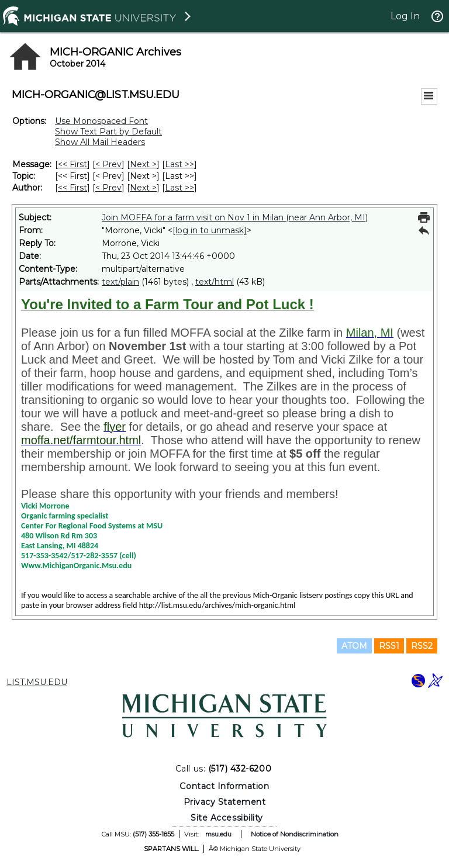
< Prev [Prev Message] (108, 164)
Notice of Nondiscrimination (295, 834)
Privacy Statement (225, 802)
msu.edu (218, 834)
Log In (405, 16)
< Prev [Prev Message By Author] (108, 188)
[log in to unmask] (210, 230)
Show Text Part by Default (108, 132)
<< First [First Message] (72, 164)
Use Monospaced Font (101, 121)
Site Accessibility (227, 818)
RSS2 (422, 646)
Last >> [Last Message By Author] (179, 188)
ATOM (354, 646)
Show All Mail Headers (100, 142)
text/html (215, 282)
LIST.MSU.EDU (37, 682)
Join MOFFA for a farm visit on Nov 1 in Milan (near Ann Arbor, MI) (235, 217)
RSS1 (389, 646)
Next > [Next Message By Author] (143, 188)
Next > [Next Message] (143, 164)
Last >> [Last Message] (179, 164)
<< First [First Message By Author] (72, 188)
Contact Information (224, 786)
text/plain (120, 282)
